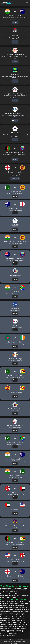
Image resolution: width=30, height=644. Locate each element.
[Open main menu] (27, 3)
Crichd (16, 643)
